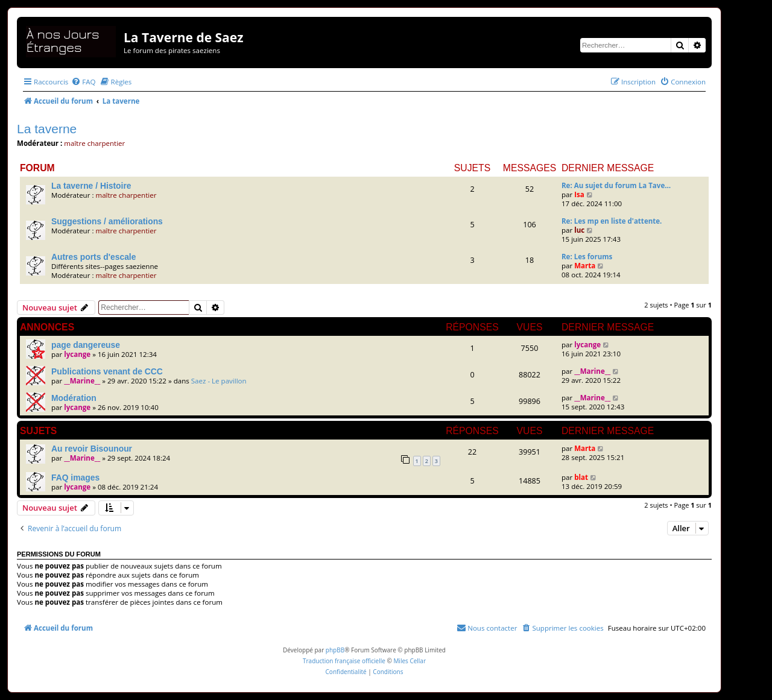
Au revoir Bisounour (92, 449)
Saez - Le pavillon (219, 381)
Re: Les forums (587, 257)
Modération (74, 398)
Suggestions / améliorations (107, 221)
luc (579, 230)
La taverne (47, 129)
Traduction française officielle (344, 661)
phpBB (335, 650)
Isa (579, 194)
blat (581, 477)
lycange (77, 354)
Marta (585, 266)
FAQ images (75, 478)
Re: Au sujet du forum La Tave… (616, 185)
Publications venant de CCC (107, 371)
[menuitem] (83, 82)
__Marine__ (82, 381)
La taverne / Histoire (91, 186)
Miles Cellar (410, 661)
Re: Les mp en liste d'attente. (612, 221)
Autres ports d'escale (93, 257)
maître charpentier (94, 143)
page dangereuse (86, 345)
